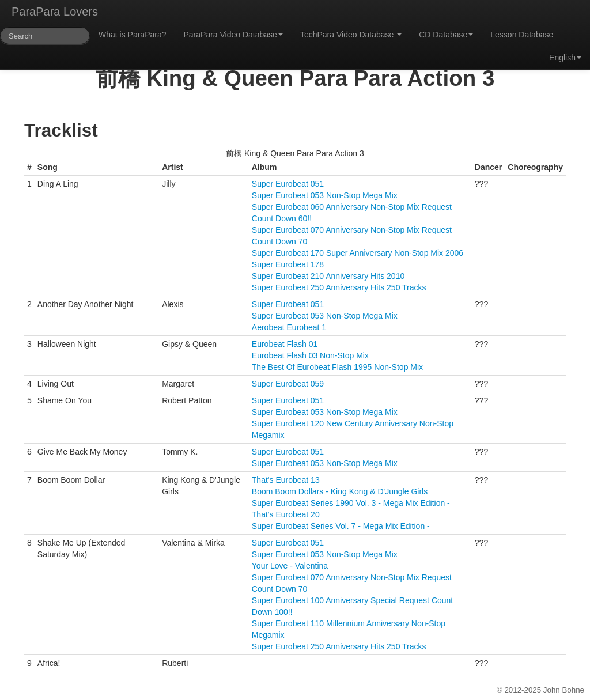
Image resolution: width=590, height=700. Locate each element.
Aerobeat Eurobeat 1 (289, 327)
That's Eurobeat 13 (286, 480)
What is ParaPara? (133, 35)
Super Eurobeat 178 (288, 264)
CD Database (446, 35)
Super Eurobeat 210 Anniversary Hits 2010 (328, 276)
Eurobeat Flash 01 (285, 344)
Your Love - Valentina (290, 566)
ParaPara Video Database (233, 35)
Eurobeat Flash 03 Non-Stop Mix (310, 355)
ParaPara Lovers (55, 12)
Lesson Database (522, 35)
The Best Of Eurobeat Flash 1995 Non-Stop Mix (337, 367)
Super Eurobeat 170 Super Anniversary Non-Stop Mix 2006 (358, 253)
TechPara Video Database (351, 35)
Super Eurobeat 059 (288, 384)
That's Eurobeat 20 (286, 514)
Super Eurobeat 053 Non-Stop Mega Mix (325, 195)
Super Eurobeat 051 (288, 184)
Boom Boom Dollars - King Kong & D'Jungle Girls (340, 491)
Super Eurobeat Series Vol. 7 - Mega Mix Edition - (341, 526)
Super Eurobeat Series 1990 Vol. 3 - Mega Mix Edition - (351, 503)
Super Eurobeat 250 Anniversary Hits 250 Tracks (339, 287)
